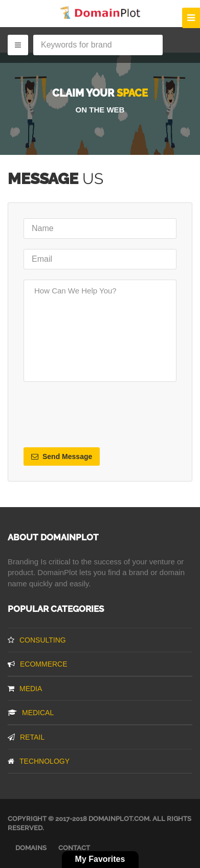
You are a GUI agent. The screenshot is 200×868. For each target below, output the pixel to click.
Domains (31, 848)
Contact (74, 848)
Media (25, 689)
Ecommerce (38, 664)
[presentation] (101, 415)
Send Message (62, 456)
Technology (39, 761)
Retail (26, 737)
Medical (31, 713)
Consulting (37, 640)
